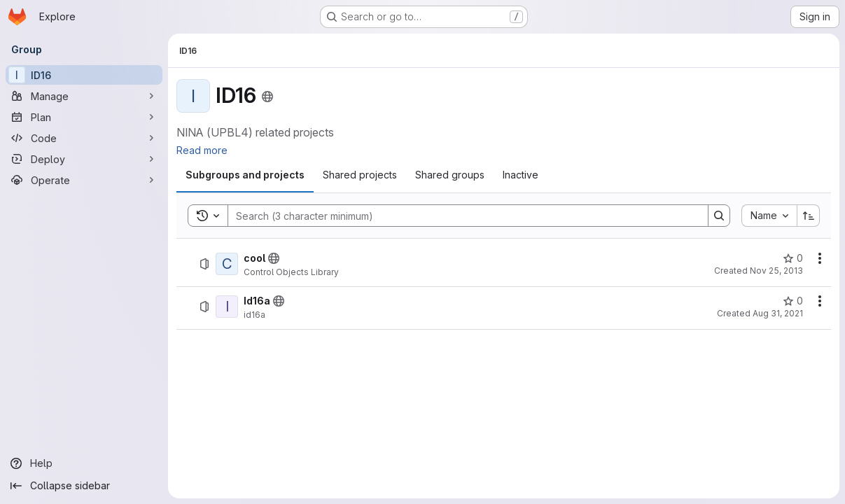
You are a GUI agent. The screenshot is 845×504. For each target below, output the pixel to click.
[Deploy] (84, 159)
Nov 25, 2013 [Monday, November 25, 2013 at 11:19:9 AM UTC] (776, 271)
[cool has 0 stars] (793, 258)
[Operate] (84, 180)
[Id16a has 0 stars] (793, 301)
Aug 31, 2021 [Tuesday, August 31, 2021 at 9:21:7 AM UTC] (778, 313)
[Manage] (84, 96)
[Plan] (84, 117)
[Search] (461, 216)
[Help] (84, 463)
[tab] (245, 175)
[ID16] (84, 75)
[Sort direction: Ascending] (809, 216)
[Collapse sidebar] (84, 486)
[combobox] (769, 216)
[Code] (84, 138)
